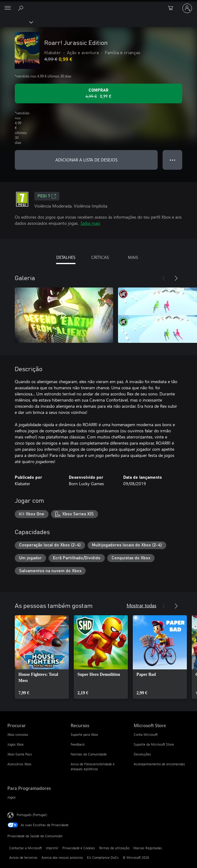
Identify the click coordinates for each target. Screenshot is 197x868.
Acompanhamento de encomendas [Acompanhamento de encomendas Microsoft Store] (159, 764)
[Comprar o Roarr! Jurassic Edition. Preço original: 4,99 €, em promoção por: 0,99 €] (98, 93)
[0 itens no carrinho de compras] (172, 8)
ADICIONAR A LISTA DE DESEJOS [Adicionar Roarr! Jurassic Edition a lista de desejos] (86, 160)
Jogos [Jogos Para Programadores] (12, 797)
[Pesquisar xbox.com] (22, 8)
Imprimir (52, 848)
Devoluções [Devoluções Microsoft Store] (142, 754)
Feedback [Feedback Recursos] (78, 744)
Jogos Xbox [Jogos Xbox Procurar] (16, 744)
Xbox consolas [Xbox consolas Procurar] (18, 734)
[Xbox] (16, 22)
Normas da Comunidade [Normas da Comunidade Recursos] (89, 754)
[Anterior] (164, 278)
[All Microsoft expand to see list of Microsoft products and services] (8, 8)
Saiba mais (90, 223)
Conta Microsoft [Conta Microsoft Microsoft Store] (146, 734)
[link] (42, 657)
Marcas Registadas (148, 848)
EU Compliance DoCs (103, 857)
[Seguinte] (176, 278)
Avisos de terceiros (23, 857)
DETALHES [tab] (66, 257)
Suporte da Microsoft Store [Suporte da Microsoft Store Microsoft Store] (154, 744)
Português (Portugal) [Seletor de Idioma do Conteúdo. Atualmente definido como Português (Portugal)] (32, 815)
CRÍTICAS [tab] (100, 257)
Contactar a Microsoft (26, 848)
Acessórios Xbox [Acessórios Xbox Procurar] (19, 764)
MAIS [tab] (133, 257)
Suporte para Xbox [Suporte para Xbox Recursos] (84, 734)
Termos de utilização (114, 848)
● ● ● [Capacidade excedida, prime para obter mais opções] (173, 160)
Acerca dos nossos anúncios (62, 857)
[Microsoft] (98, 5)
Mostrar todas (142, 605)
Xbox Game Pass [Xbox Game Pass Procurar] (20, 754)
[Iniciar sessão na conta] (187, 8)
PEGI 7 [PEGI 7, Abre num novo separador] (47, 196)
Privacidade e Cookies (79, 848)
